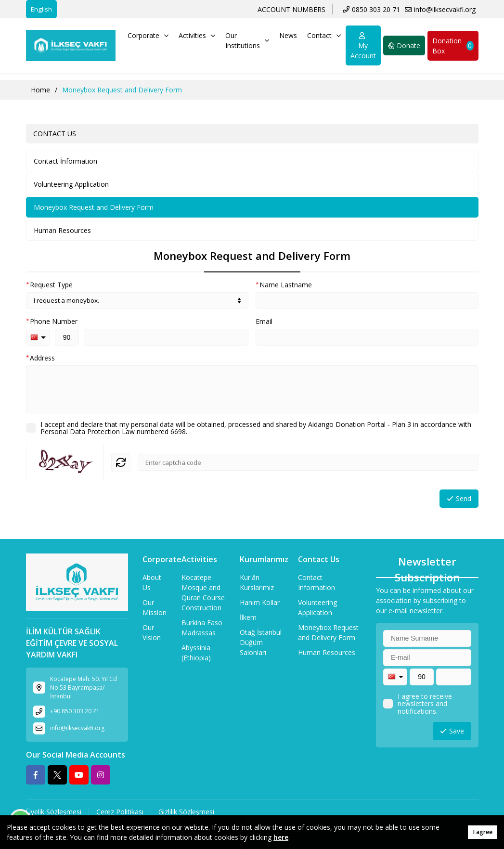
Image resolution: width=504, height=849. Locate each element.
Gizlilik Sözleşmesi (186, 812)
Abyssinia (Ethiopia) (196, 653)
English (41, 9)
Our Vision (152, 632)
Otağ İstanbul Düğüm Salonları (261, 642)
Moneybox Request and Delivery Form (94, 207)
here (281, 837)
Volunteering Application (71, 184)
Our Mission (155, 607)
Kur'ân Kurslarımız (257, 582)
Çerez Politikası (120, 812)
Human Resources (62, 230)
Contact (324, 35)
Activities (197, 35)
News (288, 35)
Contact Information (317, 582)
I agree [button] (483, 832)
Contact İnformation (65, 161)
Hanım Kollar (260, 602)
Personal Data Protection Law (88, 431)
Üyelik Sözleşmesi (54, 812)
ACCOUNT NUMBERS (291, 9)
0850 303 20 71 (376, 9)
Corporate (148, 35)
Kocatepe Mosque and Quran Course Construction (203, 592)
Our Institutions (247, 40)
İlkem (248, 617)
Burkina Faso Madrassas (202, 628)
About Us (152, 582)
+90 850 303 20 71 (75, 711)
